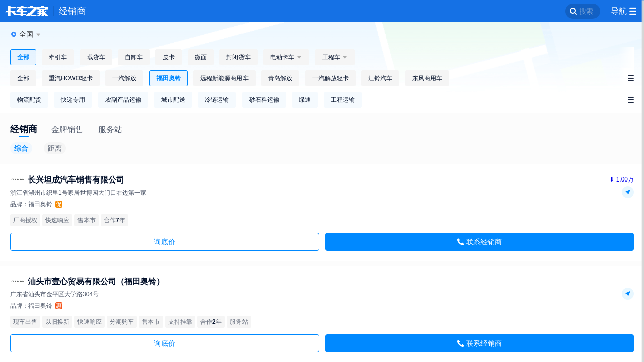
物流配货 (29, 100)
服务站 (110, 129)
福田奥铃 (169, 78)
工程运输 (343, 100)
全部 (23, 57)
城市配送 (173, 100)
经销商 (72, 11)
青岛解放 (280, 78)
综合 (21, 148)
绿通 (305, 100)
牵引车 (58, 57)
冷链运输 (217, 100)
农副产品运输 (123, 100)
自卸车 (134, 57)
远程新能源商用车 (224, 78)
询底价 (165, 242)
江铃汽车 (380, 78)
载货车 (96, 57)
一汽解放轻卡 (331, 78)
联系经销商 (484, 242)
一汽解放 (124, 78)
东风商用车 (427, 78)
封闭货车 (238, 57)
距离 (55, 148)
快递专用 (73, 100)
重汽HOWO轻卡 (71, 78)
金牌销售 (67, 129)
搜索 (586, 11)
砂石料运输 (264, 100)
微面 (201, 57)
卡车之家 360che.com (27, 11)
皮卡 (169, 57)
